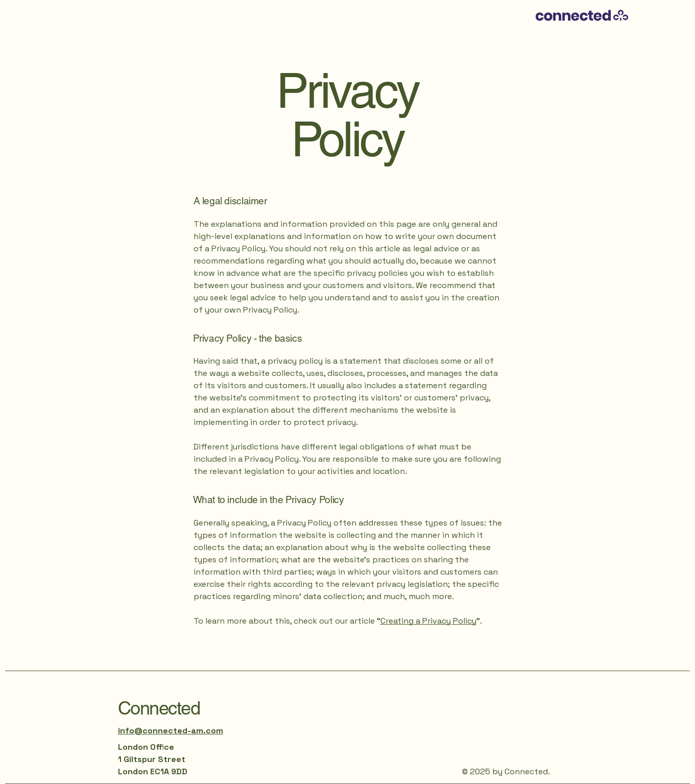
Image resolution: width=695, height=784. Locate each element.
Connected (159, 708)
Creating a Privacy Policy (428, 621)
